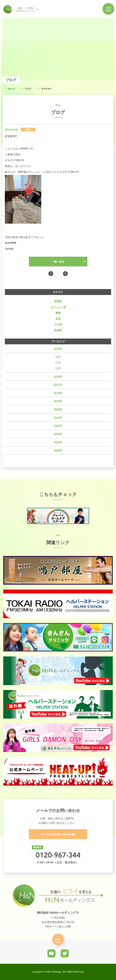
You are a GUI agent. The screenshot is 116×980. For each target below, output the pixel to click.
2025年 (58, 450)
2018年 (58, 393)
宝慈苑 (58, 330)
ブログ (28, 89)
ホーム (12, 89)
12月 (58, 368)
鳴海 (58, 313)
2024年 (58, 442)
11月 (58, 363)
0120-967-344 (58, 855)
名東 (58, 319)
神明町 (58, 301)
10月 (58, 357)
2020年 (58, 409)
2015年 (58, 349)
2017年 (58, 385)
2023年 (58, 434)
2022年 (58, 426)
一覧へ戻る (58, 262)
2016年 (58, 377)
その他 (58, 324)
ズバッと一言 (58, 307)
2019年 (58, 401)
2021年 (58, 418)
